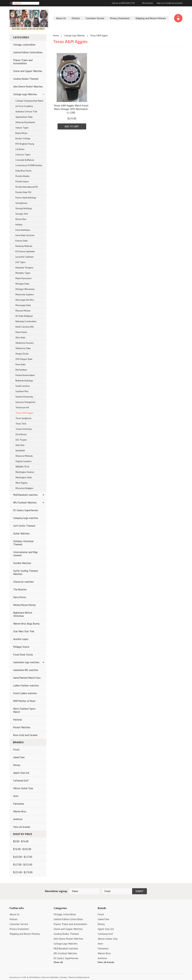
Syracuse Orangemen (25, 402)
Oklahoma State (23, 348)
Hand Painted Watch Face (27, 678)
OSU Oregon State (24, 359)
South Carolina (22, 386)
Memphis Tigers (23, 273)
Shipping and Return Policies (151, 18)
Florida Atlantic (23, 176)
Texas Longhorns (23, 418)
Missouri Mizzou (23, 311)
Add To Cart (72, 126)
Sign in (160, 3)
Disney (17, 765)
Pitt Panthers (21, 370)
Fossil (16, 750)
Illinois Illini (21, 219)
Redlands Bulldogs (24, 381)
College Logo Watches (25, 94)
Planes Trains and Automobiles (23, 62)
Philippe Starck (21, 647)
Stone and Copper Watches (28, 71)
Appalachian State (24, 117)
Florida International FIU (27, 187)
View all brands (22, 827)
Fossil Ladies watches (25, 693)
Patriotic (18, 720)
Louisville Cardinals (25, 257)
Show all (58, 962)
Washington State (24, 477)
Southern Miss (22, 391)
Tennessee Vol (22, 408)
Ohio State (20, 338)
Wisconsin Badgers (24, 488)
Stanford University (24, 397)
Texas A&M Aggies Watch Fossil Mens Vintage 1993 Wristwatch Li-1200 (71, 109)
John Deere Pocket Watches (28, 87)
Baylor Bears (21, 133)
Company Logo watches (26, 518)
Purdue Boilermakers (25, 375)
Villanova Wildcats (24, 456)
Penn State (20, 364)
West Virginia (21, 483)
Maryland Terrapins (24, 268)
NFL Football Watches (25, 503)
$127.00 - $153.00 (23, 865)
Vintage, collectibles (24, 45)
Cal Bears (20, 149)
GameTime (19, 757)
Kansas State (22, 241)
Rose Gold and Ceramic (25, 735)
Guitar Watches (21, 533)
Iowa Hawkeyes (23, 230)
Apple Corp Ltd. (21, 773)
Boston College (23, 138)
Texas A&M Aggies (24, 413)
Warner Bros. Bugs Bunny (26, 624)
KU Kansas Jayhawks (25, 251)
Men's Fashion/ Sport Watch (24, 710)
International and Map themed (25, 554)
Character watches (23, 582)
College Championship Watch (29, 101)
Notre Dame (21, 332)
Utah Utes (20, 445)
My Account (148, 3)
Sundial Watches (22, 563)
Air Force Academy (24, 106)
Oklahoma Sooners (25, 343)
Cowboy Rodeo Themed (26, 79)
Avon (16, 796)
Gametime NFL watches (26, 670)
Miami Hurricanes (23, 278)
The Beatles (20, 589)
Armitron (18, 819)
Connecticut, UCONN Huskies (29, 165)
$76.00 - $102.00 (22, 849)
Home (56, 36)
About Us (61, 18)
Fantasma (19, 804)
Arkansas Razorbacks (25, 122)
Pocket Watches (22, 727)
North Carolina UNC (25, 327)
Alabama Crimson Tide (26, 112)
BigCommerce (84, 977)
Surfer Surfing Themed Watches (25, 572)
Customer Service (95, 18)
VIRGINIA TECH (22, 467)
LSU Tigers (20, 262)
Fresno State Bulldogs (26, 198)
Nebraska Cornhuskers (26, 321)
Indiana (19, 225)
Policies (76, 18)
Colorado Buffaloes (25, 160)
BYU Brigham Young (25, 144)
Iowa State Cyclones (25, 235)
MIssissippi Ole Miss (25, 300)
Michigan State (22, 284)
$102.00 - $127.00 (23, 857)
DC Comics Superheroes (26, 510)
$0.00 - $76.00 (21, 841)
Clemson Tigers (23, 155)
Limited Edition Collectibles (28, 52)
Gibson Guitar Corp (23, 788)
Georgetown (21, 203)
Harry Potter (20, 597)
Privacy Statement (120, 18)
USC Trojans (21, 440)
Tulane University (24, 429)
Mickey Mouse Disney (24, 605)
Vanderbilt (20, 451)
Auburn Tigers (22, 128)
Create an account (174, 3)
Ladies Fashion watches (26, 685)
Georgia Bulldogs (24, 208)
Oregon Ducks (22, 354)
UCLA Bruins (21, 434)
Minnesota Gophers (25, 295)
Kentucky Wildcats (24, 246)
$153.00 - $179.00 (23, 872)
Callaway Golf (21, 780)
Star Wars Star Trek (24, 631)
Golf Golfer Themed (24, 526)
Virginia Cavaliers (23, 461)
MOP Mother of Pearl (24, 701)
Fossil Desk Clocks (23, 655)
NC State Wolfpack (24, 316)
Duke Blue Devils (23, 171)
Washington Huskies (25, 472)
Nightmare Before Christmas (23, 614)
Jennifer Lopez (21, 639)
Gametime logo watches (26, 662)
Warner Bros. (20, 811)
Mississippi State (23, 305)
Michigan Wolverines (25, 289)
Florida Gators (22, 182)
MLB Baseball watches (25, 495)
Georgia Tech (22, 214)
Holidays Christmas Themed (23, 543)
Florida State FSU (23, 192)
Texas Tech (21, 424)
